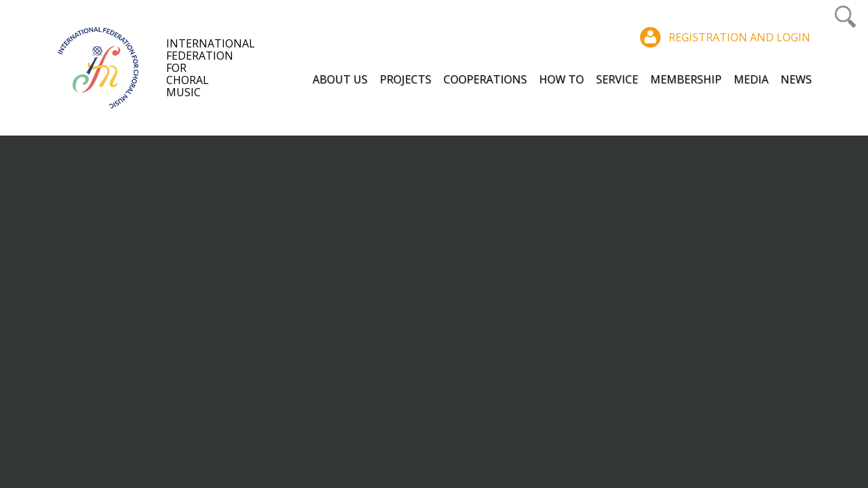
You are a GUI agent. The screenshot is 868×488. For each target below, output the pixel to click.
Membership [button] (686, 79)
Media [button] (751, 79)
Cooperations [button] (485, 79)
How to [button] (561, 79)
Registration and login (739, 37)
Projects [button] (406, 79)
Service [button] (617, 79)
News (796, 79)
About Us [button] (340, 79)
